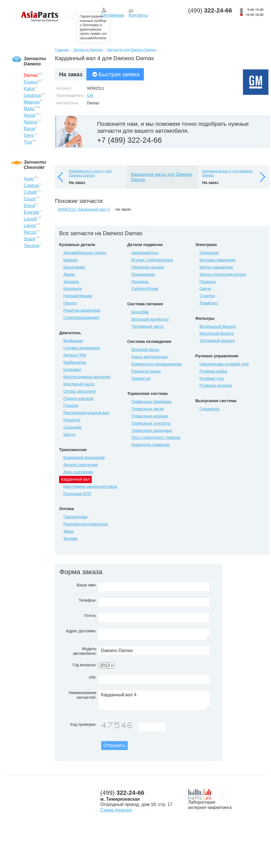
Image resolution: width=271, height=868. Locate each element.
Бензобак (140, 312)
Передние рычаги (148, 267)
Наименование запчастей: (83, 695)
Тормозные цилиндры (152, 431)
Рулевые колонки (216, 385)
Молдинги (72, 289)
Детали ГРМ (75, 355)
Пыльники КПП (77, 494)
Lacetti (30, 219)
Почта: (90, 616)
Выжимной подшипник (84, 458)
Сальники (72, 427)
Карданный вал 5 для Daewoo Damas (227, 173)
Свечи (205, 289)
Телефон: (88, 600)
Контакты (138, 15)
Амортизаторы (145, 253)
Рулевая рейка (213, 371)
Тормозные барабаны (151, 402)
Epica (29, 206)
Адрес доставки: (81, 631)
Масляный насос (79, 384)
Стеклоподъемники (81, 318)
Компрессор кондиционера (156, 364)
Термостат (141, 378)
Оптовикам (113, 15)
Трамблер (209, 303)
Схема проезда (116, 810)
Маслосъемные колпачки (87, 377)
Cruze (30, 199)
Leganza (32, 95)
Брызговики (74, 267)
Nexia (29, 115)
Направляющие (78, 296)
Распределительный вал (86, 413)
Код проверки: (83, 724)
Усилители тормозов (150, 445)
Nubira (30, 122)
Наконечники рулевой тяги (224, 364)
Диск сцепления (78, 472)
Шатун (69, 434)
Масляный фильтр (216, 333)
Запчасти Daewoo (88, 50)
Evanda (31, 212)
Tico (28, 142)
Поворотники (75, 517)
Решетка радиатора (82, 310)
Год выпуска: (84, 665)
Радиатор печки (146, 371)
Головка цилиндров (81, 348)
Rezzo (30, 232)
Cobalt (30, 192)
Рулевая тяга (211, 378)
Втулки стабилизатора (152, 260)
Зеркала (71, 282)
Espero (31, 82)
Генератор (209, 253)
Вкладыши (73, 341)
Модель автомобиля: (85, 651)
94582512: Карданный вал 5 (84, 209)
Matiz (29, 109)
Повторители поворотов (86, 524)
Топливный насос (147, 326)
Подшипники (143, 274)
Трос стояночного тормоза (156, 437)
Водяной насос (145, 350)
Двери (69, 274)
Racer (30, 129)
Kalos (29, 89)
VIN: (93, 677)
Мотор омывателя (216, 267)
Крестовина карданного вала (90, 486)
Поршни (71, 405)
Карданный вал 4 (154, 700)
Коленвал (72, 370)
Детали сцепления (80, 465)
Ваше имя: (87, 585)
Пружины (140, 282)
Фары (68, 531)
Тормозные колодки (150, 416)
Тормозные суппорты (151, 423)
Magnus (32, 102)
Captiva (31, 185)
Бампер (70, 260)
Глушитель (209, 409)
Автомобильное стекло (85, 253)
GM (90, 95)
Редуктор (72, 420)
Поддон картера (78, 399)
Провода (207, 282)
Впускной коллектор (150, 319)
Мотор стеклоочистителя (222, 274)
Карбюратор (75, 362)
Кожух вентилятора (149, 357)
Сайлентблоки (145, 289)
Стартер (207, 296)
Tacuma (32, 246)
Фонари (70, 538)
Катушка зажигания (217, 260)
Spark (30, 239)
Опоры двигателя (79, 391)
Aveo (29, 179)
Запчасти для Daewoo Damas (131, 50)
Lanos (30, 226)
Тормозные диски (147, 409)
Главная (62, 50)
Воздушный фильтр (217, 326)
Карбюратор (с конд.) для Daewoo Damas (90, 173)
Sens (29, 135)
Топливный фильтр (217, 341)
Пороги (70, 303)
